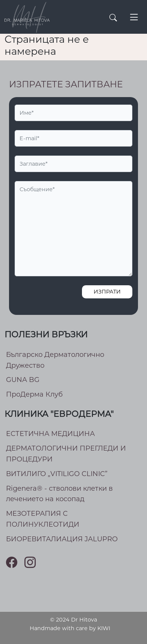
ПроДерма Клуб (34, 394)
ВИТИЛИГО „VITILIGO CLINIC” (57, 474)
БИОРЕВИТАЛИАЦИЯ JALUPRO (62, 539)
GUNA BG (23, 380)
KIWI (104, 628)
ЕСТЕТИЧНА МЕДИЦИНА (50, 434)
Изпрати (107, 292)
